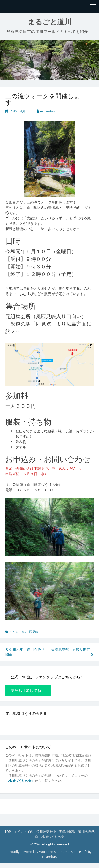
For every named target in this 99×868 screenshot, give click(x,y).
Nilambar (49, 857)
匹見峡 (34, 632)
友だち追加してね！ (28, 690)
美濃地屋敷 (67, 832)
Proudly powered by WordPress (32, 852)
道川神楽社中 (46, 832)
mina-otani (48, 111)
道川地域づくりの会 (50, 837)
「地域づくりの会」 (20, 781)
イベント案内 (19, 632)
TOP (8, 832)
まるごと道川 (49, 22)
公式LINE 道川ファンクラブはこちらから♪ (46, 677)
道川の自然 (86, 832)
